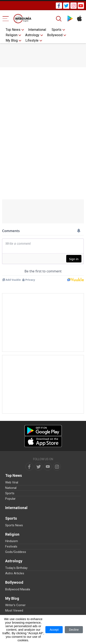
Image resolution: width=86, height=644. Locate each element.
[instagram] (57, 467)
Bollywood (55, 35)
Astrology (32, 35)
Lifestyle (32, 40)
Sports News (14, 525)
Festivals (11, 546)
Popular (10, 499)
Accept (54, 630)
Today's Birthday (16, 568)
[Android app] (43, 431)
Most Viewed (14, 611)
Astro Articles (15, 573)
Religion (12, 35)
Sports (57, 30)
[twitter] (39, 467)
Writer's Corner (15, 605)
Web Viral (12, 482)
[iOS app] (43, 442)
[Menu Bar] (6, 19)
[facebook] (29, 467)
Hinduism (12, 541)
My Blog (12, 40)
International (37, 30)
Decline (74, 630)
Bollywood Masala (18, 589)
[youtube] (48, 467)
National (11, 488)
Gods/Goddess (16, 552)
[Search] (59, 19)
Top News (13, 30)
